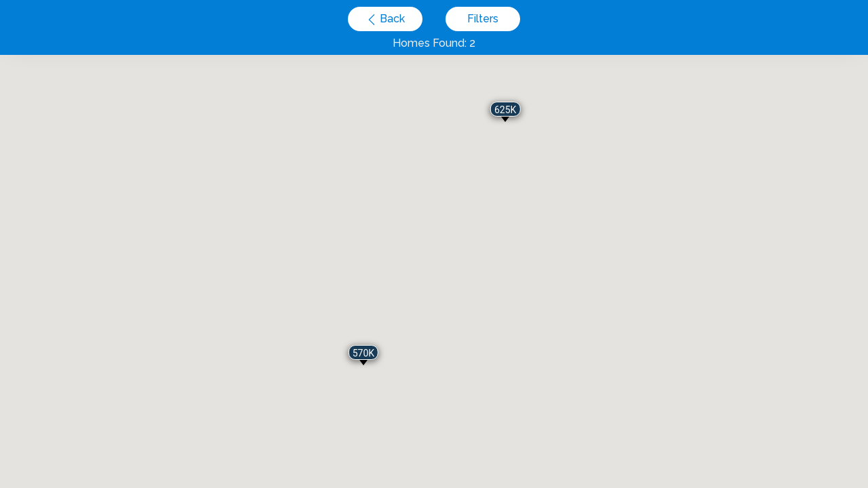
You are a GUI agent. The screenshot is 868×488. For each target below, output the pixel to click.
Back (391, 19)
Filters (483, 19)
